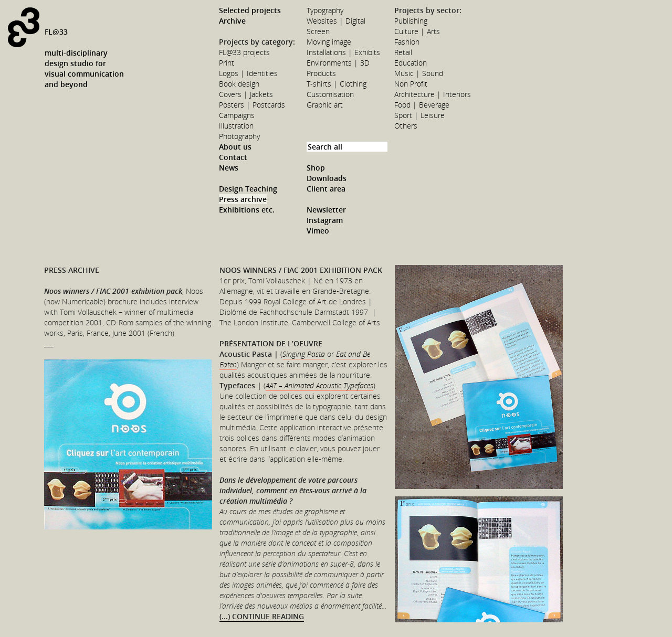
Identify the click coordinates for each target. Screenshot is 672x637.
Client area (326, 189)
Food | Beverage (422, 105)
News (229, 168)
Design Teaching (248, 189)
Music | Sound (419, 73)
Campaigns (237, 115)
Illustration (236, 126)
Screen (318, 31)
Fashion (407, 42)
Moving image (329, 42)
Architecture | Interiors (433, 94)
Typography (325, 10)
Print (227, 63)
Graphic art (325, 105)
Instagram (325, 220)
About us (235, 147)
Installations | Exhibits (343, 52)
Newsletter (326, 210)
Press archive (243, 199)
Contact (233, 157)
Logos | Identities (248, 73)
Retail (403, 52)
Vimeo (318, 231)
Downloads (327, 178)
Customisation (330, 94)
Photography (239, 136)
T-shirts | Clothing (337, 84)
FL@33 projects (244, 52)
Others (406, 126)
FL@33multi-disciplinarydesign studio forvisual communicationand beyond (84, 58)
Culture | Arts (417, 31)
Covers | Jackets (246, 94)
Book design (239, 84)
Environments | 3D (338, 63)
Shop (316, 168)
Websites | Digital (336, 21)
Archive (232, 21)
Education (411, 63)
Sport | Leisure (419, 115)
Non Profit (411, 84)
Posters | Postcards (252, 105)
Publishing (411, 21)
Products (321, 73)
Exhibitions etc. (247, 210)
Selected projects (250, 10)
